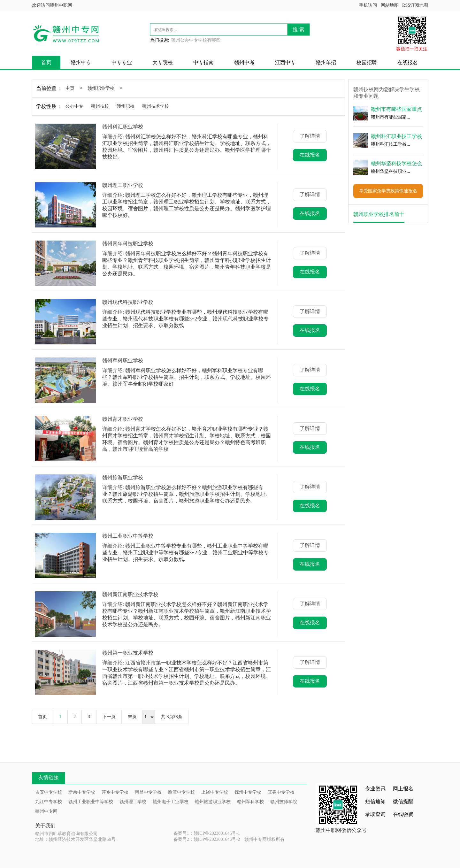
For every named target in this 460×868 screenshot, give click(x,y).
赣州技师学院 (284, 802)
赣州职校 (126, 106)
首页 (46, 62)
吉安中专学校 (49, 792)
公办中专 (74, 106)
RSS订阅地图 (415, 5)
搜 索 (298, 30)
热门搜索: (160, 40)
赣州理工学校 (133, 802)
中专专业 (122, 62)
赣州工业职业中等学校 (128, 536)
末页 (132, 717)
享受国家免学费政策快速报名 (388, 191)
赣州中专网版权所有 (264, 839)
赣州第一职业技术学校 (128, 653)
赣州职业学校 (101, 88)
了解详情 (310, 136)
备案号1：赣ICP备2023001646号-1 (207, 833)
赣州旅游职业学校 (123, 477)
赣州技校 (100, 106)
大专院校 (163, 62)
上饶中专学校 (215, 792)
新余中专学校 (82, 792)
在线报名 (408, 62)
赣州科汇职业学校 (123, 127)
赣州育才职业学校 (123, 419)
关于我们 (45, 826)
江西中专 (285, 62)
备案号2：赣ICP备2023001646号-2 (207, 839)
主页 (70, 88)
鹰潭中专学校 (181, 792)
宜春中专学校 (281, 792)
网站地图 (390, 5)
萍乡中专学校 (115, 792)
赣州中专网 (46, 811)
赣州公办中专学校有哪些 (196, 40)
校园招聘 (367, 62)
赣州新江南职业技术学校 (130, 594)
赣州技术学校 (156, 106)
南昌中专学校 (148, 792)
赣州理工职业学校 (123, 185)
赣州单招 (326, 62)
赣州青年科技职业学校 (128, 244)
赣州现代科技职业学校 (128, 302)
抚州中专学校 (248, 792)
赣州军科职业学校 (123, 361)
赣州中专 (81, 62)
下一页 (109, 717)
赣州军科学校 (250, 802)
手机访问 (368, 5)
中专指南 (203, 62)
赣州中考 (244, 62)
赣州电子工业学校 (171, 802)
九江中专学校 (49, 802)
